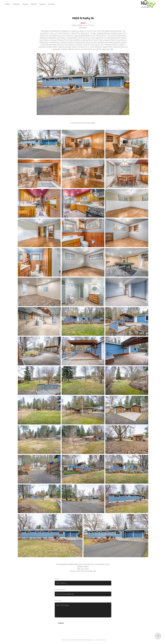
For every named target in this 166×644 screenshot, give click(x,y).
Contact (52, 4)
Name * (57, 579)
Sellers (34, 4)
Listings (16, 4)
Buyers (25, 4)
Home (7, 4)
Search (42, 4)
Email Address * (60, 590)
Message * (58, 601)
